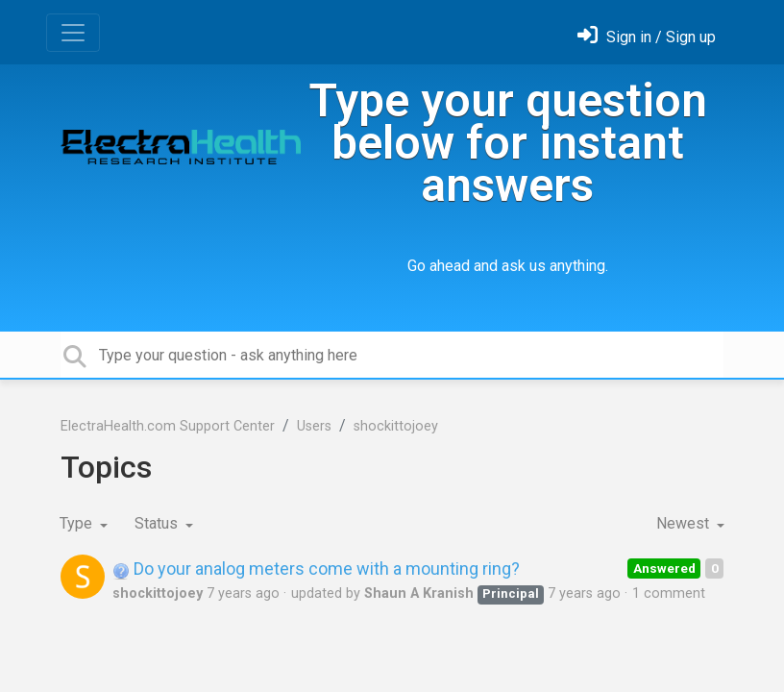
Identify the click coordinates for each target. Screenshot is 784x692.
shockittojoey (396, 426)
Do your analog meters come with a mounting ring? (316, 568)
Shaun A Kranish (419, 593)
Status (158, 523)
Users (314, 426)
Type (78, 523)
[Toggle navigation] (73, 33)
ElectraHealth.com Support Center (168, 426)
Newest (685, 523)
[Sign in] (647, 37)
